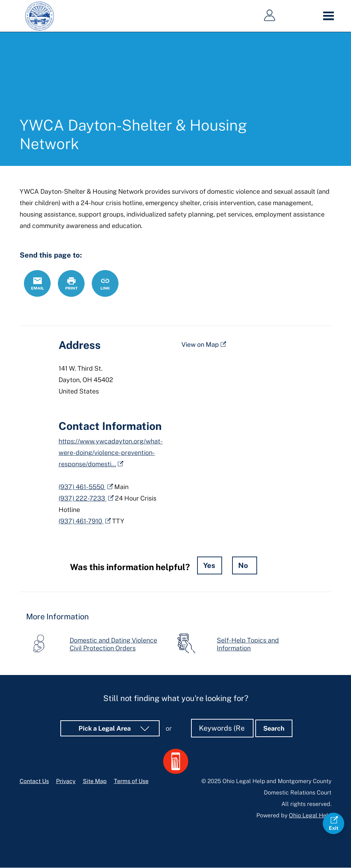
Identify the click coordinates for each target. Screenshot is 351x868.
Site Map (95, 781)
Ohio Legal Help (310, 815)
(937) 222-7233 (82, 498)
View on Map (200, 344)
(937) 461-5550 (82, 487)
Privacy (66, 781)
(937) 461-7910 (81, 521)
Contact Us (34, 781)
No (243, 565)
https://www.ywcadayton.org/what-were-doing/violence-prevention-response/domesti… (111, 453)
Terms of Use (131, 781)
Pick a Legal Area (105, 728)
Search (274, 728)
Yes (209, 565)
